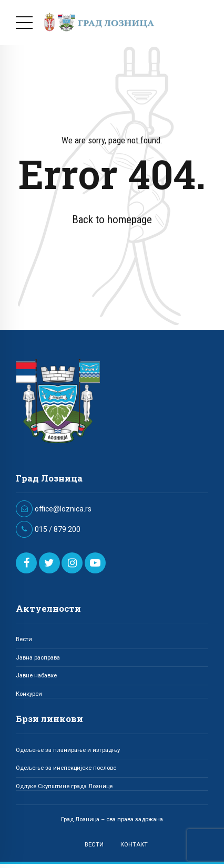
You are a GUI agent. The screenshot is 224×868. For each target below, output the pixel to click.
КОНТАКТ (134, 844)
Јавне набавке (36, 675)
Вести (24, 639)
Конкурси (29, 694)
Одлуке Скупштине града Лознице (64, 786)
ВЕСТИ (94, 844)
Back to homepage (112, 219)
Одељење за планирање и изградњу (68, 750)
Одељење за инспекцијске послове (66, 768)
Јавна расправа (38, 657)
